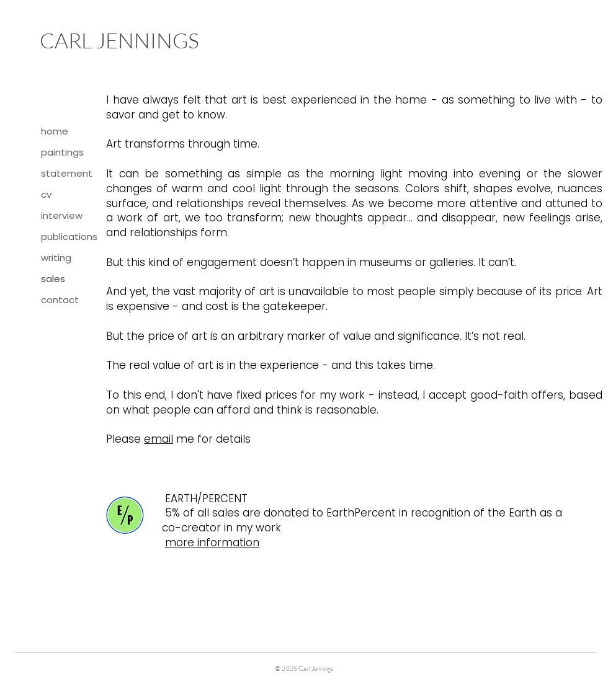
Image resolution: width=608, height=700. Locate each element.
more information (212, 543)
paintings (62, 152)
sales (53, 279)
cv (46, 194)
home (55, 131)
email (159, 439)
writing (56, 258)
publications (69, 237)
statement (67, 173)
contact (60, 300)
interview (62, 215)
